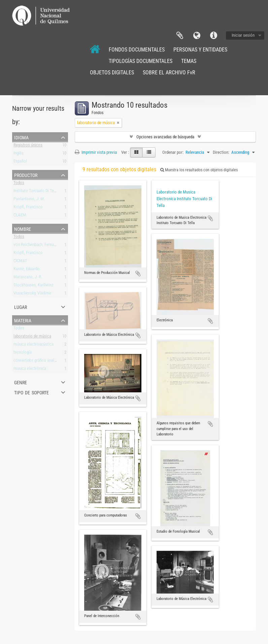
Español (20, 162)
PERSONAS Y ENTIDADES (200, 50)
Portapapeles (180, 36)
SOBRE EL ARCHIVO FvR (169, 73)
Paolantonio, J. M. (29, 200)
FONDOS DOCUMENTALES (137, 50)
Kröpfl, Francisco (28, 208)
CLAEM (20, 216)
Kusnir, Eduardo (27, 270)
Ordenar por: (173, 152)
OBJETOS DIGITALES (112, 73)
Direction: (221, 152)
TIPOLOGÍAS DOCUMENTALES (141, 61)
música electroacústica (33, 345)
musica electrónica (30, 370)
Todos (19, 184)
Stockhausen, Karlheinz (33, 286)
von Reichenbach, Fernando (37, 246)
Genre (21, 382)
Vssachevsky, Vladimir (32, 294)
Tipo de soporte (31, 392)
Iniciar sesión (243, 35)
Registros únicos (28, 146)
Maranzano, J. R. (28, 278)
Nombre (23, 228)
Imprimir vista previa (96, 152)
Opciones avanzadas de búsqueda (165, 137)
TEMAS (189, 61)
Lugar (21, 307)
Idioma (197, 36)
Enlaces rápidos (213, 36)
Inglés (19, 154)
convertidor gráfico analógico (39, 362)
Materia (23, 320)
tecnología (23, 353)
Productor (26, 175)
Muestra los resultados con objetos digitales (199, 170)
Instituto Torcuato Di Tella (36, 192)
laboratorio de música (32, 337)
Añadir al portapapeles (138, 274)
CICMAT (20, 262)
